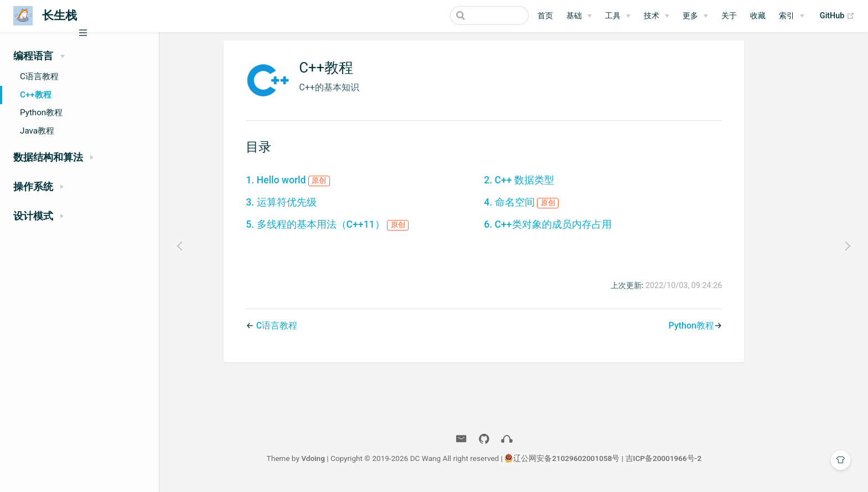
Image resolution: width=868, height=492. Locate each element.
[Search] (473, 16)
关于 (729, 16)
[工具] (618, 16)
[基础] (579, 16)
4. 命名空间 (551, 207)
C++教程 (36, 95)
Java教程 (37, 131)
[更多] (695, 16)
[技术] (657, 16)
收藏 (758, 16)
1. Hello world (318, 185)
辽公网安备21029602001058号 (596, 463)
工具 (613, 16)
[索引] (792, 16)
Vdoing (343, 463)
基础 (574, 16)
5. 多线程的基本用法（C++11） (357, 229)
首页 (545, 16)
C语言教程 (39, 76)
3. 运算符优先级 (311, 207)
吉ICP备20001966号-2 (693, 463)
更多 (690, 16)
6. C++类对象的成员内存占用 (577, 229)
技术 (652, 16)
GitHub (837, 16)
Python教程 (41, 112)
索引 (787, 16)
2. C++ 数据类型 (549, 185)
